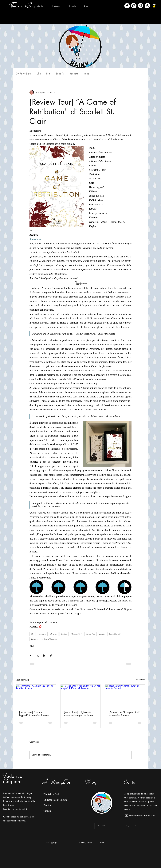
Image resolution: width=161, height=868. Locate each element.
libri (33, 634)
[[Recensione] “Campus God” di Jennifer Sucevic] (125, 696)
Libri (39, 74)
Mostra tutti (141, 679)
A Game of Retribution (50, 639)
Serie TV (60, 74)
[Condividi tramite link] (51, 656)
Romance (54, 634)
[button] (40, 6)
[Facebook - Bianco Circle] (127, 6)
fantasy (102, 634)
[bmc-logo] (154, 6)
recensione (42, 634)
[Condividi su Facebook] (31, 656)
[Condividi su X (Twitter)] (38, 656)
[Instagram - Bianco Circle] (134, 6)
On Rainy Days (24, 74)
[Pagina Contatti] (132, 826)
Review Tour (91, 634)
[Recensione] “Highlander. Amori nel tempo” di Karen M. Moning (80, 714)
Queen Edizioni (77, 634)
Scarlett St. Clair (115, 634)
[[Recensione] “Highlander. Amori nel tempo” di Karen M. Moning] (81, 696)
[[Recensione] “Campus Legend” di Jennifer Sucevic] (36, 696)
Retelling (34, 639)
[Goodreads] (141, 6)
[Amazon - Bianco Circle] (147, 6)
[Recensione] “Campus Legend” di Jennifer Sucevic (34, 714)
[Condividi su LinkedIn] (44, 656)
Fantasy (64, 634)
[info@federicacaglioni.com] (141, 815)
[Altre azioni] (130, 92)
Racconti (74, 74)
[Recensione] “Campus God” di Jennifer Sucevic (124, 714)
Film (48, 74)
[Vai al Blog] (103, 826)
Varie (86, 74)
